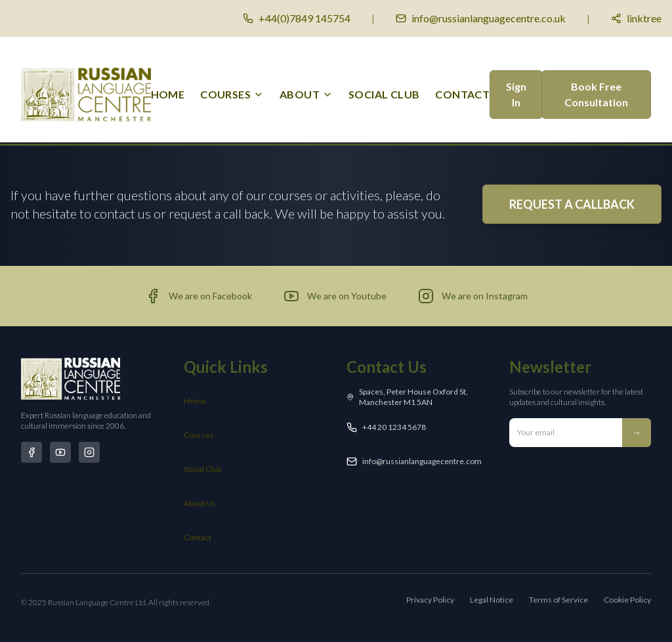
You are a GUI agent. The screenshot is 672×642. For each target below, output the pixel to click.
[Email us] (481, 18)
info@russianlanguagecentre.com (422, 461)
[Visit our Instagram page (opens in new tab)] (473, 296)
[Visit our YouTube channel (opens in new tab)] (335, 296)
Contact (198, 537)
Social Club (202, 469)
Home (195, 401)
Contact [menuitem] (462, 94)
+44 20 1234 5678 (394, 427)
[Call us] (297, 18)
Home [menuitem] (168, 94)
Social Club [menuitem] (384, 94)
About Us (200, 503)
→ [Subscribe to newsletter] (637, 432)
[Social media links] (636, 18)
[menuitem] (232, 95)
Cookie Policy (627, 600)
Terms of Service (558, 600)
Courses (199, 435)
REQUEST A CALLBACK (572, 204)
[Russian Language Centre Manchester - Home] (86, 95)
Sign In (516, 94)
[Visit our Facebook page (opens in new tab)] (199, 296)
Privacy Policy (430, 600)
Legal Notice (492, 600)
